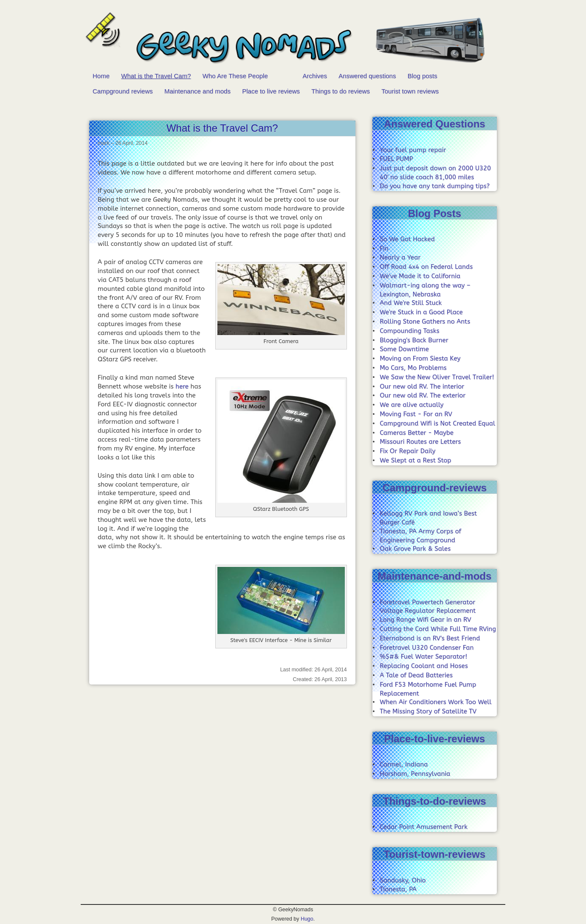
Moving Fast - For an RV (416, 414)
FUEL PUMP (396, 159)
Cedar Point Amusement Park (424, 827)
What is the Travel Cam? (156, 76)
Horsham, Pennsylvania (415, 774)
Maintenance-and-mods (434, 576)
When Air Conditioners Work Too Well (435, 702)
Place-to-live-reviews (435, 739)
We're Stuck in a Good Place (421, 312)
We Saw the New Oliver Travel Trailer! (437, 377)
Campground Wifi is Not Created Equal (437, 423)
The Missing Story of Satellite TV (428, 711)
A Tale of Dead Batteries (416, 675)
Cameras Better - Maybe (417, 433)
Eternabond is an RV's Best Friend (430, 638)
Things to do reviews (341, 91)
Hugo (307, 919)
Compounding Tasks (409, 331)
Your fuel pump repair (413, 150)
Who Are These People (235, 76)
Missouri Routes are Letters (420, 442)
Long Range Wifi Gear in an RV (425, 620)
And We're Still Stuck (411, 303)
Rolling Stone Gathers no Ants (425, 321)
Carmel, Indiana (404, 764)
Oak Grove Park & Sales (415, 549)
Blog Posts (435, 213)
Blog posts (423, 76)
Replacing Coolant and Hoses (424, 666)
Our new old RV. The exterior (423, 395)
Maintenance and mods (197, 91)
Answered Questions (435, 124)
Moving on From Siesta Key (420, 358)
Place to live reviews (271, 91)
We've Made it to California (420, 276)
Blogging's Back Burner (414, 340)
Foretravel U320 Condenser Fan (427, 648)
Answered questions (367, 76)
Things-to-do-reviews (435, 801)
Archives (315, 76)
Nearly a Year (400, 257)
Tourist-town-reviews (435, 854)
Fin (384, 248)
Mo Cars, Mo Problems (413, 368)
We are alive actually (411, 405)
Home (101, 76)
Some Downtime (404, 349)
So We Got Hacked (407, 239)
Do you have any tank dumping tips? (435, 186)
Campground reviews (123, 91)
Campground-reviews (435, 488)
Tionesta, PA (398, 889)
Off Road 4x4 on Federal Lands (426, 267)
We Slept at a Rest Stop (415, 460)
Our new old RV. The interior (422, 386)
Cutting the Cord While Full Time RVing (438, 629)
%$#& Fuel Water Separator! (423, 656)
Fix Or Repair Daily (407, 451)
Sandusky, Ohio (403, 880)
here (182, 386)
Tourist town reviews (410, 91)
